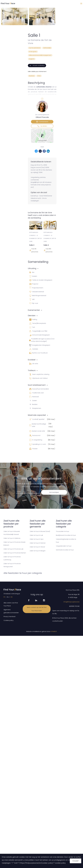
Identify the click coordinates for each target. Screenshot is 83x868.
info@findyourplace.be (71, 602)
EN (12, 597)
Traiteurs (32, 370)
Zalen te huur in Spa (37, 539)
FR (4, 597)
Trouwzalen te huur (63, 531)
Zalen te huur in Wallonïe (12, 538)
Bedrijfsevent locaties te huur (66, 535)
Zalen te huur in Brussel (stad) (40, 531)
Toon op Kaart (42, 141)
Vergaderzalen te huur (64, 546)
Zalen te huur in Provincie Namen (15, 553)
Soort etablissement (37, 385)
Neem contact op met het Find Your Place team (37, 609)
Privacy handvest (10, 617)
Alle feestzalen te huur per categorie (23, 573)
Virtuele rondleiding (37, 65)
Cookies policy (9, 620)
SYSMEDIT (54, 631)
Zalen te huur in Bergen (38, 551)
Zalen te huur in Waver (37, 547)
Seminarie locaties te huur (65, 550)
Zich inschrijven (54, 492)
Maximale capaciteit (37, 415)
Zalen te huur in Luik (36, 535)
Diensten (32, 316)
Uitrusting (32, 268)
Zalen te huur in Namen (38, 543)
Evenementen (34, 310)
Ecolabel (32, 360)
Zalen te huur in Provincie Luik (13, 549)
